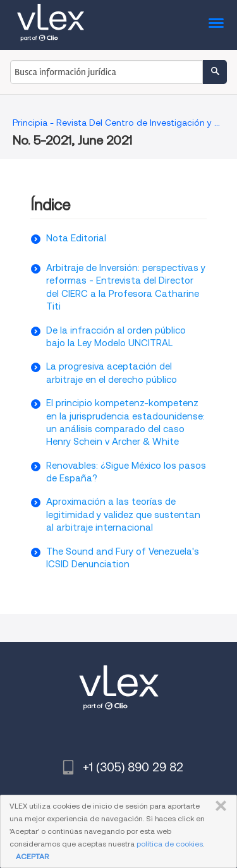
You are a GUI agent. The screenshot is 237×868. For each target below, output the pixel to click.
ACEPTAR (32, 856)
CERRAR (218, 806)
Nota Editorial (76, 238)
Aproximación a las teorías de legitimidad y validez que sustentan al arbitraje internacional (123, 515)
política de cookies (170, 844)
